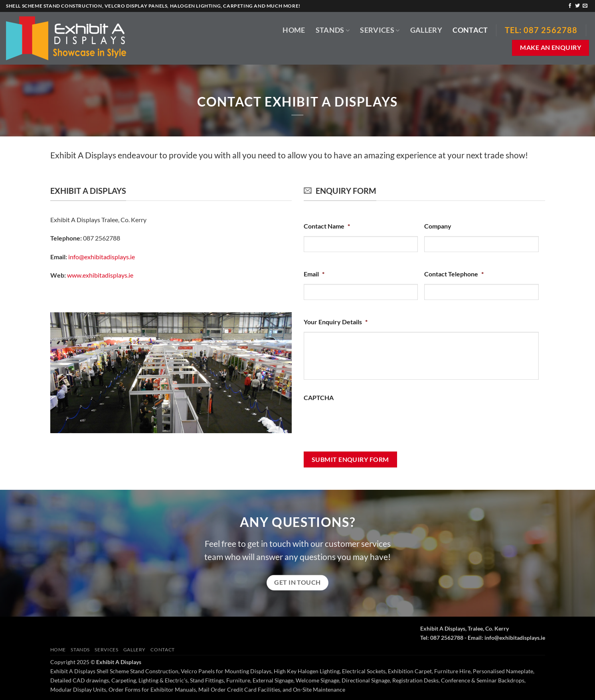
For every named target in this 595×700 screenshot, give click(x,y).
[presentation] (364, 423)
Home (294, 30)
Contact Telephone (454, 274)
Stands (333, 30)
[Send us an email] (585, 6)
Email (314, 274)
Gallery (426, 30)
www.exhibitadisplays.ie (100, 275)
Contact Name (327, 226)
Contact (470, 30)
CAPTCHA (319, 397)
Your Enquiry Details (336, 322)
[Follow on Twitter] (577, 6)
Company (438, 226)
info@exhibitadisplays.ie (102, 257)
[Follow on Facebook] (570, 6)
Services (380, 30)
